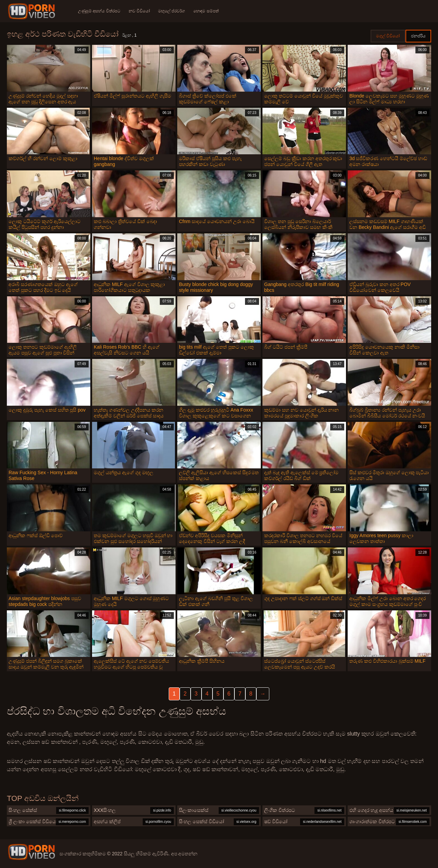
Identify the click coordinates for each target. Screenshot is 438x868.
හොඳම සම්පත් (206, 11)
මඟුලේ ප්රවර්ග (172, 11)
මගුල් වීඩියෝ (388, 36)
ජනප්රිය (418, 36)
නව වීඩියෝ (139, 11)
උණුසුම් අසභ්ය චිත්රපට (99, 11)
